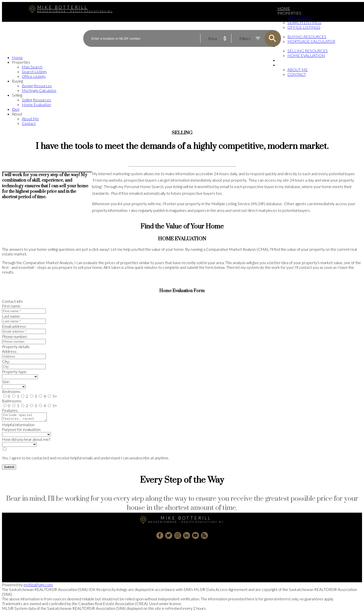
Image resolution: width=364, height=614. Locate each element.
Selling (17, 95)
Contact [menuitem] (297, 74)
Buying (17, 81)
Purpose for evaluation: (22, 431)
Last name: (11, 316)
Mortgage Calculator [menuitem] (39, 90)
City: (6, 361)
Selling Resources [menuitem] (36, 100)
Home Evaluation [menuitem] (306, 55)
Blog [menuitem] (283, 60)
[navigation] (182, 90)
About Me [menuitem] (298, 70)
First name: (12, 306)
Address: (10, 351)
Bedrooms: (12, 391)
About (284, 65)
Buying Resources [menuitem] (37, 86)
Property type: (15, 372)
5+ (52, 396)
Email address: (14, 326)
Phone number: (15, 336)
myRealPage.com (38, 586)
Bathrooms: (12, 401)
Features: (10, 410)
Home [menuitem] (284, 8)
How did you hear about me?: (27, 441)
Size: (6, 381)
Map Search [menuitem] (300, 18)
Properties (289, 13)
